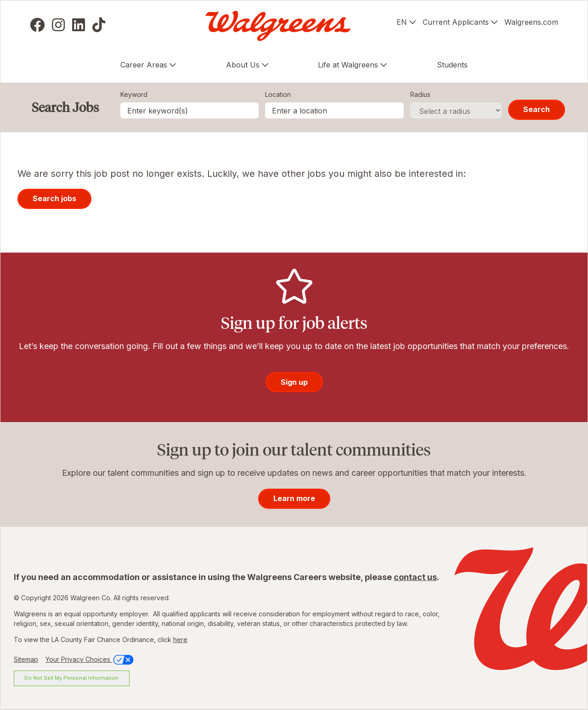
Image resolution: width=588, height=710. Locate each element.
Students (452, 65)
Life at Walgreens (348, 65)
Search (537, 109)
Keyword (134, 94)
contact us (415, 577)
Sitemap (26, 659)
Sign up (294, 382)
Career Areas (144, 65)
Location (278, 94)
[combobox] (334, 110)
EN (402, 22)
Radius (420, 94)
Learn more (294, 498)
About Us (243, 65)
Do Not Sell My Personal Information (71, 678)
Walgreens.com (531, 22)
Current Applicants (456, 22)
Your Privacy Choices (90, 659)
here (180, 640)
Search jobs (54, 198)
